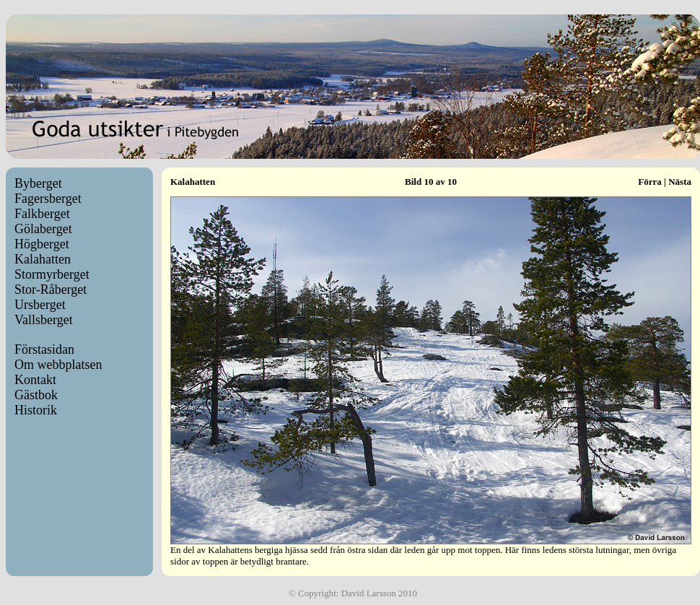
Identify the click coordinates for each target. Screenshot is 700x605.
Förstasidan (44, 349)
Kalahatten (43, 259)
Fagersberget (48, 199)
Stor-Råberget (51, 290)
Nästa (680, 182)
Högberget (42, 244)
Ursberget (40, 305)
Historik (36, 410)
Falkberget (42, 214)
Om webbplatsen (58, 365)
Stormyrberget (52, 274)
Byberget (38, 183)
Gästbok (36, 395)
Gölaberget (43, 229)
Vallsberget (44, 320)
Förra (649, 182)
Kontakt (35, 380)
